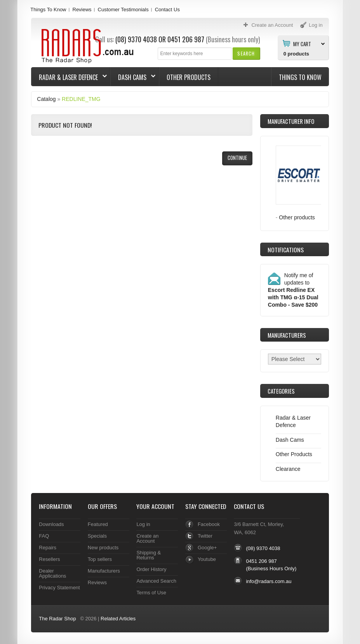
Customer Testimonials (123, 10)
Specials (97, 536)
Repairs (48, 548)
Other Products (189, 77)
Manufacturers (104, 571)
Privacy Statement (59, 588)
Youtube (207, 559)
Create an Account (147, 538)
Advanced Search (156, 581)
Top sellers (100, 559)
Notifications (286, 250)
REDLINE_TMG (81, 99)
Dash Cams (133, 77)
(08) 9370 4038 (263, 548)
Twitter (205, 536)
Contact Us (167, 10)
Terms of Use (151, 593)
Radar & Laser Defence (69, 77)
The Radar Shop (57, 619)
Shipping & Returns (149, 555)
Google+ (207, 548)
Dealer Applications (52, 573)
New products (103, 548)
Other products (297, 217)
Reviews (82, 10)
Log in (143, 524)
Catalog (46, 99)
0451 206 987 (186, 39)
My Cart (302, 43)
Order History (151, 569)
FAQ (44, 536)
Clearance (288, 469)
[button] (246, 53)
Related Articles (118, 619)
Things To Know (48, 10)
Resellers (49, 559)
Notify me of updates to (293, 290)
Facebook (209, 524)
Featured (98, 524)
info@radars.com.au (269, 581)
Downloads (51, 524)
